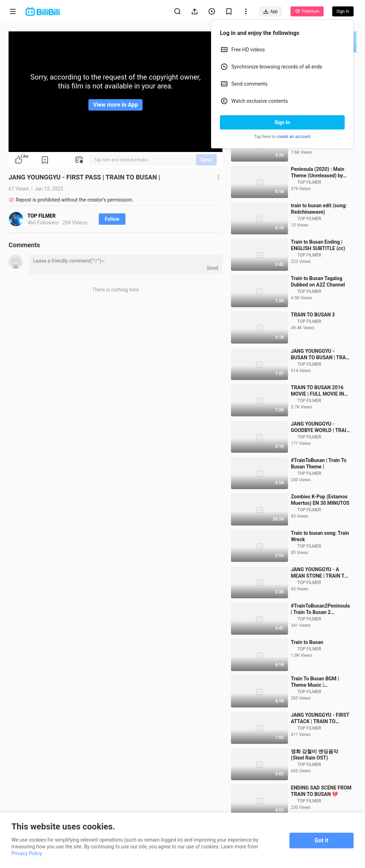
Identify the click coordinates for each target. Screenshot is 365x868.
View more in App (115, 105)
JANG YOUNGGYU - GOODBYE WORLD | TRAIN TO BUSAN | (320, 448)
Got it (322, 840)
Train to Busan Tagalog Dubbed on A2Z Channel (318, 302)
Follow (112, 219)
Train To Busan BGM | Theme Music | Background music (315, 703)
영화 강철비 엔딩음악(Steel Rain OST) (315, 775)
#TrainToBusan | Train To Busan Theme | (319, 484)
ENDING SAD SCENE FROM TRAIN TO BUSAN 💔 (321, 812)
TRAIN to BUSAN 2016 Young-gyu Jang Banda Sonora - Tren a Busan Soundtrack (317, 157)
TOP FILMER (42, 216)
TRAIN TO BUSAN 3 (313, 335)
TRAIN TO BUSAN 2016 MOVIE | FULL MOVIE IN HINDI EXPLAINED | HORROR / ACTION (317, 412)
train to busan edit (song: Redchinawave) (319, 229)
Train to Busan (307, 663)
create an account (294, 137)
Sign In (282, 122)
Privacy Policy (27, 853)
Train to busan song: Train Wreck (320, 557)
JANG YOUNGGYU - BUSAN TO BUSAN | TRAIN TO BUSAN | (321, 375)
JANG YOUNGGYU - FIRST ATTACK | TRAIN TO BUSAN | (320, 739)
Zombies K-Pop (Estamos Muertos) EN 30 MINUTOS (320, 521)
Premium (307, 11)
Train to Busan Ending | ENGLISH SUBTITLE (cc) (318, 266)
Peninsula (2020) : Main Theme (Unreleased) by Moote (318, 193)
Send (206, 160)
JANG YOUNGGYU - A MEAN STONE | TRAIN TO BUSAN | (319, 593)
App (270, 11)
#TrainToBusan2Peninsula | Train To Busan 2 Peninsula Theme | (320, 630)
